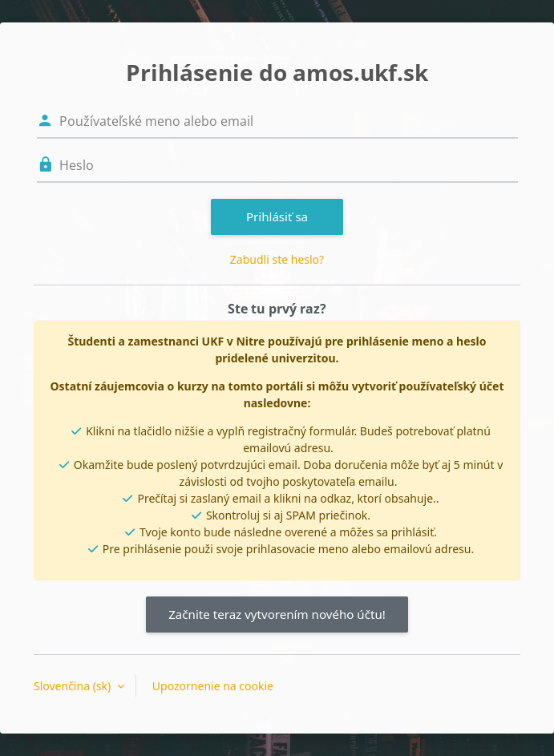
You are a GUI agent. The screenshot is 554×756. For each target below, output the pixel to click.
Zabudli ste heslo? (277, 259)
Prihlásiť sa (277, 216)
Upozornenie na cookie (213, 686)
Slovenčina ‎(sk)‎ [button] (74, 686)
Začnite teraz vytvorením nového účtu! (277, 614)
